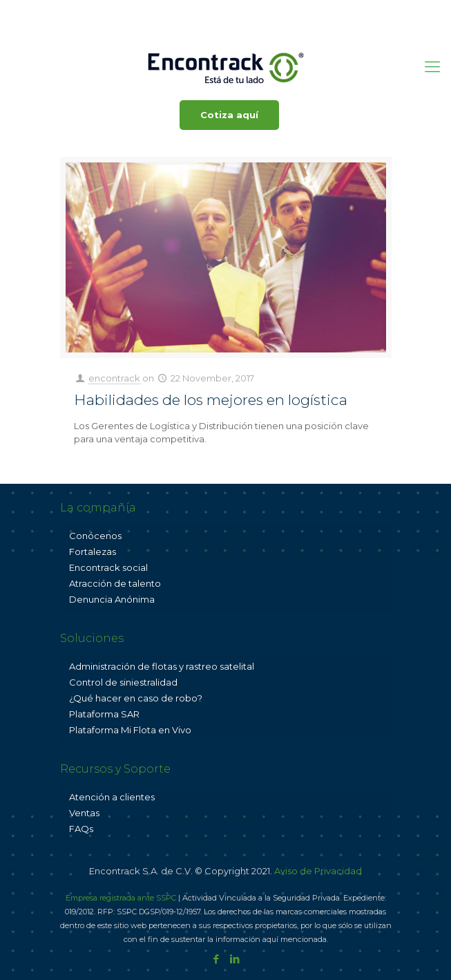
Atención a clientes (112, 797)
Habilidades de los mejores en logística (211, 400)
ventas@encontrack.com (272, 10)
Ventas (84, 813)
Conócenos (95, 536)
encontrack (114, 378)
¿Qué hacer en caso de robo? (136, 698)
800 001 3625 (165, 10)
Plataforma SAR (104, 714)
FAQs (81, 829)
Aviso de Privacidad (318, 871)
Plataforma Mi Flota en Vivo (130, 730)
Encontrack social (108, 567)
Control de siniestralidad (123, 682)
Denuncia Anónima (112, 599)
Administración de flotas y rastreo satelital (162, 666)
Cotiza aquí (229, 115)
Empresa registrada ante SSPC (121, 898)
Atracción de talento (115, 583)
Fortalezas (93, 552)
